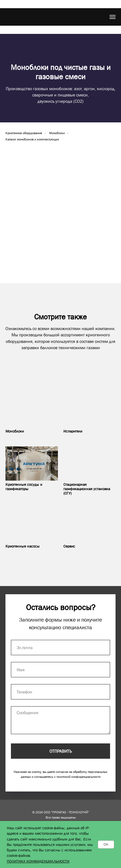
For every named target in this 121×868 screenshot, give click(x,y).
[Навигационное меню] (113, 17)
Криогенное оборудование (24, 133)
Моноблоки (57, 133)
